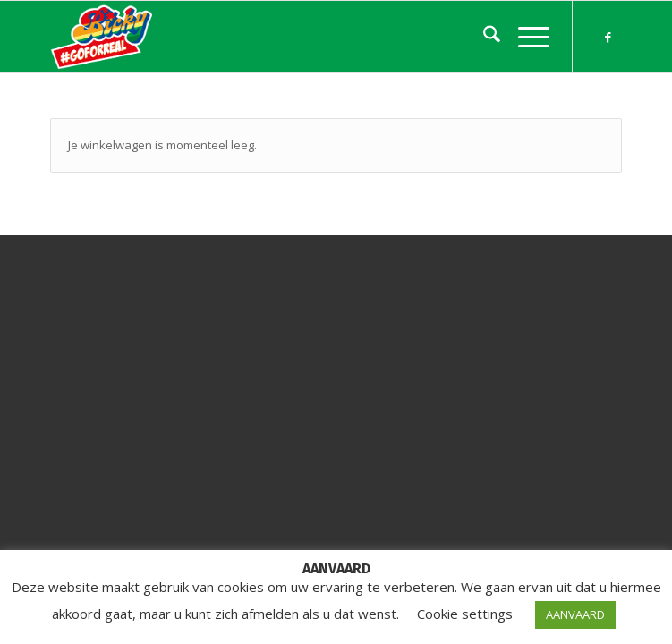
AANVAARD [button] (575, 614)
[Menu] (525, 37)
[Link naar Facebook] (608, 37)
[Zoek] (483, 37)
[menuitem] (483, 37)
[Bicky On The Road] (279, 37)
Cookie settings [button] (465, 614)
